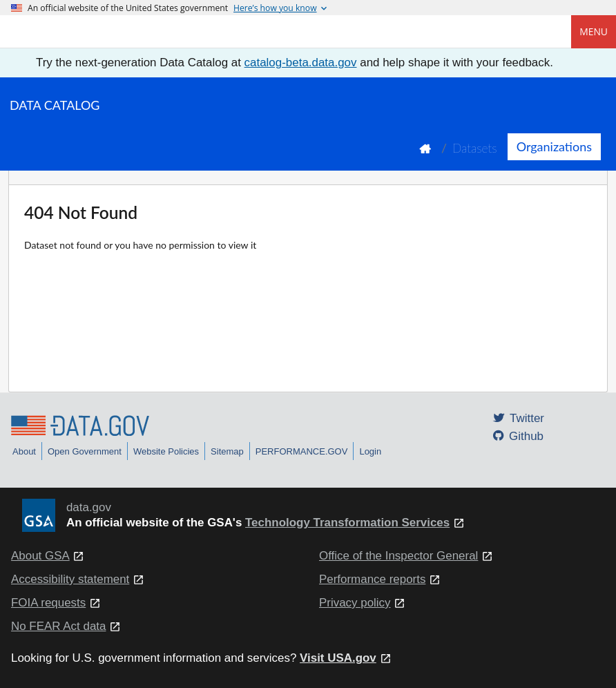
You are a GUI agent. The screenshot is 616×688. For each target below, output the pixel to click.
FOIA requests (48, 603)
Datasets (475, 148)
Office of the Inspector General (398, 556)
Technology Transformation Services (347, 523)
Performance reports (372, 579)
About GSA (40, 556)
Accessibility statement (70, 579)
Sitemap (227, 451)
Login (370, 451)
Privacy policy (355, 603)
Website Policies (166, 451)
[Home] (80, 32)
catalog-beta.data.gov (301, 63)
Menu (594, 31)
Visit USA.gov (338, 658)
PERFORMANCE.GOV (302, 451)
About (24, 451)
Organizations (554, 146)
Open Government (85, 451)
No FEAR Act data (58, 626)
